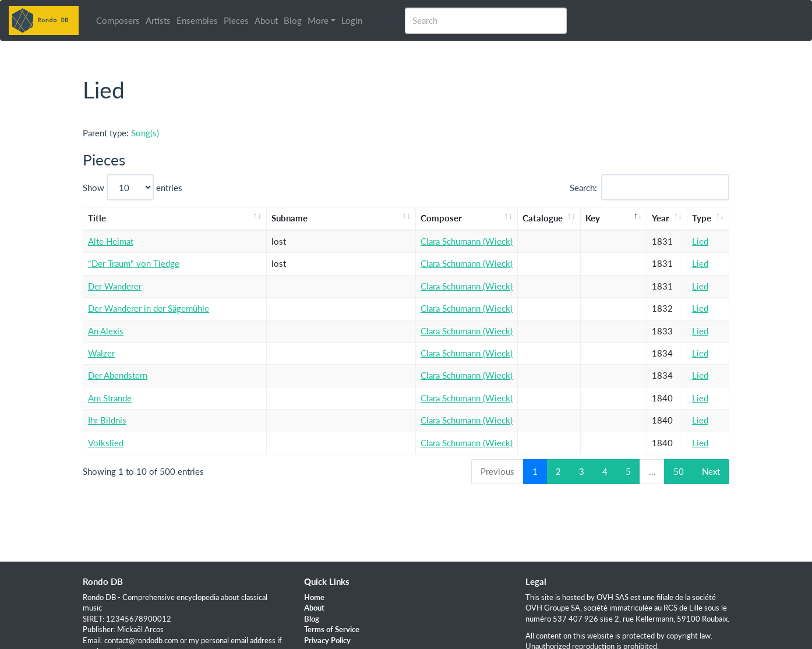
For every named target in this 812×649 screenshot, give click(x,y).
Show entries (133, 187)
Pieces (236, 20)
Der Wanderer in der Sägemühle (149, 308)
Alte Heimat (111, 241)
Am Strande (110, 398)
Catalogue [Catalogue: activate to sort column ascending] (543, 218)
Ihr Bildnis (107, 420)
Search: (650, 187)
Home (314, 597)
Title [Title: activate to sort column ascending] (97, 218)
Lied (700, 241)
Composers (118, 20)
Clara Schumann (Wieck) (467, 241)
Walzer (101, 353)
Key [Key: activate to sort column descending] (593, 218)
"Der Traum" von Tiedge (134, 263)
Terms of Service (332, 629)
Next (711, 471)
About (266, 20)
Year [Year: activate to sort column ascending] (661, 218)
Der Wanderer (115, 286)
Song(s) (145, 133)
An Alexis (106, 331)
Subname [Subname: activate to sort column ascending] (290, 218)
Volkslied (106, 443)
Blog (293, 20)
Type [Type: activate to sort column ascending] (702, 218)
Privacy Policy (327, 640)
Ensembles (197, 20)
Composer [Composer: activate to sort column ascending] (441, 218)
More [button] (318, 20)
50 (679, 471)
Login (352, 20)
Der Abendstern (118, 375)
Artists (158, 20)
